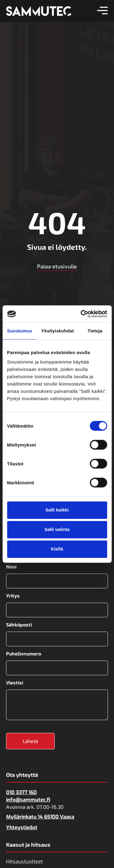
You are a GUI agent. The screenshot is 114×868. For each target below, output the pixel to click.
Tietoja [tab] (95, 331)
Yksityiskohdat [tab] (58, 331)
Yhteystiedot (22, 828)
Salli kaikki (57, 510)
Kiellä (57, 549)
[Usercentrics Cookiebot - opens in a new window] (81, 314)
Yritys (13, 596)
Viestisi (15, 683)
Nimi (11, 567)
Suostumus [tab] (20, 331)
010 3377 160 (21, 793)
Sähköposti (19, 625)
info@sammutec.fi (28, 800)
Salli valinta (57, 529)
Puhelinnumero (24, 654)
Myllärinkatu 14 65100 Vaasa (40, 817)
